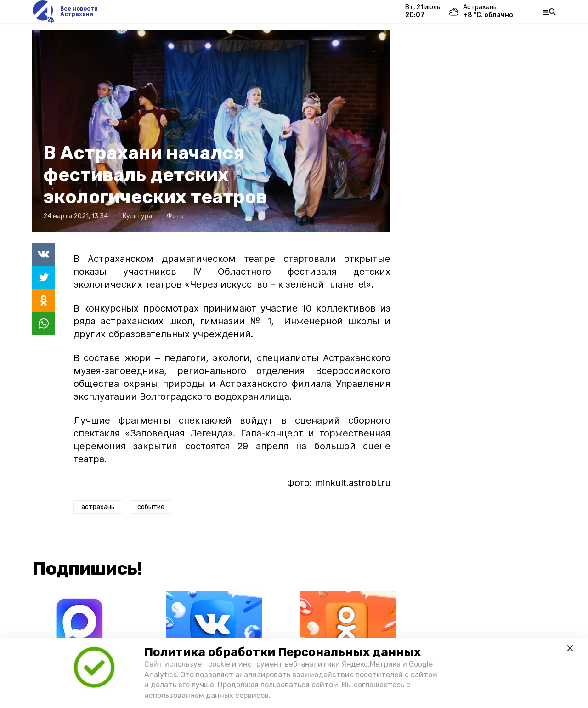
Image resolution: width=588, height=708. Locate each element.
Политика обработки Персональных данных (283, 652)
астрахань (98, 507)
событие (151, 507)
